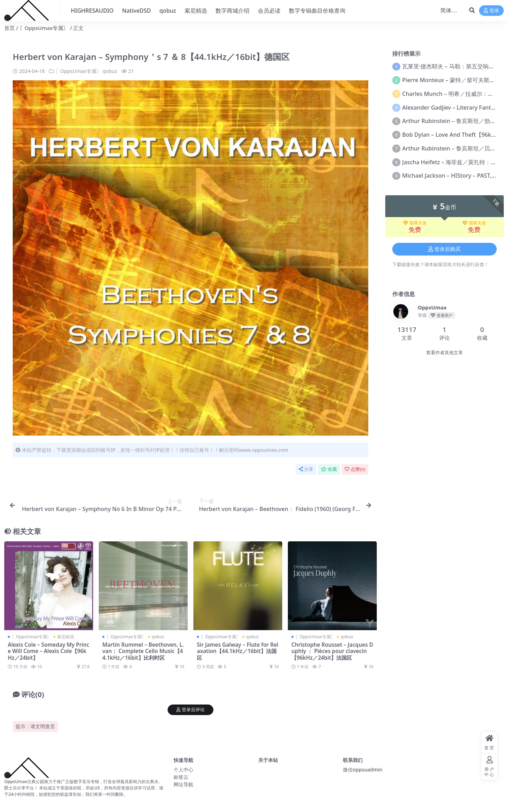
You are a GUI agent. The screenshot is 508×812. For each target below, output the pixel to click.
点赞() (355, 469)
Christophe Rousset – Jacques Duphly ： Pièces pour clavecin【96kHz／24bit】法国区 (332, 651)
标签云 (181, 777)
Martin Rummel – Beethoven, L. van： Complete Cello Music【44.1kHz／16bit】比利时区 (143, 651)
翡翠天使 (415, 223)
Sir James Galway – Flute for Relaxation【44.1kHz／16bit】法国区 (238, 651)
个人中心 (183, 770)
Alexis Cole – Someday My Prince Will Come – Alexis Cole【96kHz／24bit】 (49, 651)
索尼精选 (66, 637)
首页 (10, 28)
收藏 (329, 469)
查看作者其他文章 (445, 353)
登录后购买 (445, 249)
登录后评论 (190, 710)
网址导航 (183, 784)
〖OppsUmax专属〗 (44, 28)
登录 (491, 11)
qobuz (110, 71)
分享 (306, 469)
